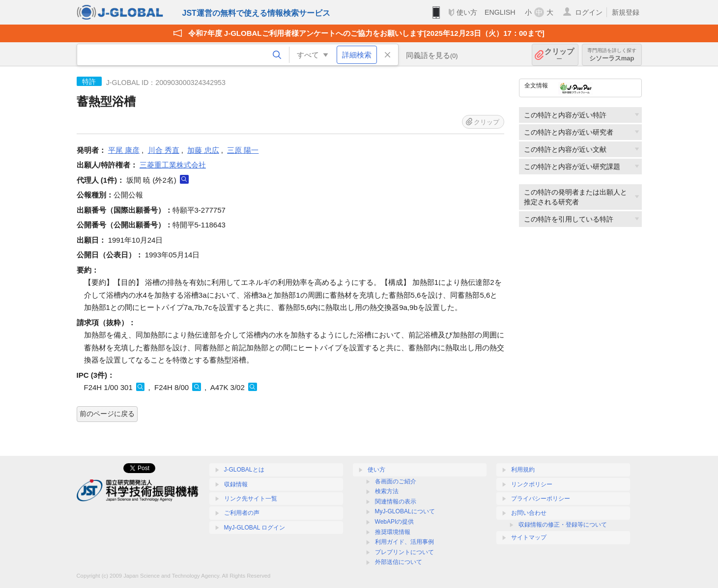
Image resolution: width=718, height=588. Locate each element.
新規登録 (626, 12)
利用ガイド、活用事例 (404, 542)
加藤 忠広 (203, 150)
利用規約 (523, 470)
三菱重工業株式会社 (173, 165)
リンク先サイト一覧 (251, 499)
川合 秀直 (164, 150)
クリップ (559, 55)
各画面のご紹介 (396, 481)
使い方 (467, 12)
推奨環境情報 (393, 532)
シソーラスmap (612, 55)
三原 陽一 (243, 150)
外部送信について (399, 562)
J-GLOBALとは (244, 470)
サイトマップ (529, 537)
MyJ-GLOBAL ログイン (255, 528)
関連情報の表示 (396, 502)
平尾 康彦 (124, 150)
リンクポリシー (532, 484)
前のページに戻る (107, 414)
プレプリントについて (404, 552)
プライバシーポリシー (541, 499)
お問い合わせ (529, 513)
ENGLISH (500, 12)
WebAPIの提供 (395, 522)
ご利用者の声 (242, 513)
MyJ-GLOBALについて (405, 511)
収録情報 (236, 484)
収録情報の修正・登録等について (563, 525)
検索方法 (387, 491)
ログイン (589, 12)
